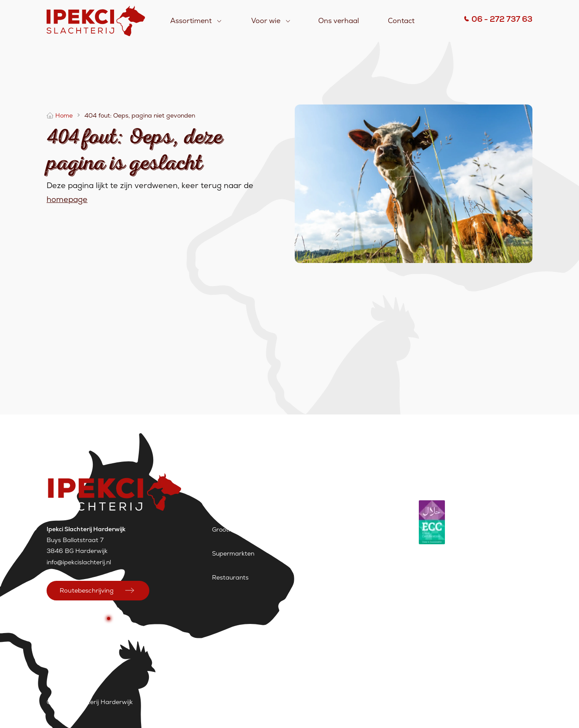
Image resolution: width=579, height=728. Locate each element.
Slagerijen (226, 506)
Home (64, 115)
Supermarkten (233, 553)
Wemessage (514, 702)
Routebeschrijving (87, 590)
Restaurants (230, 577)
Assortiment (191, 21)
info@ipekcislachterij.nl (79, 562)
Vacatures (287, 702)
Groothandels (232, 529)
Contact (401, 21)
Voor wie (266, 21)
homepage (67, 199)
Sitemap (327, 702)
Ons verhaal (339, 21)
